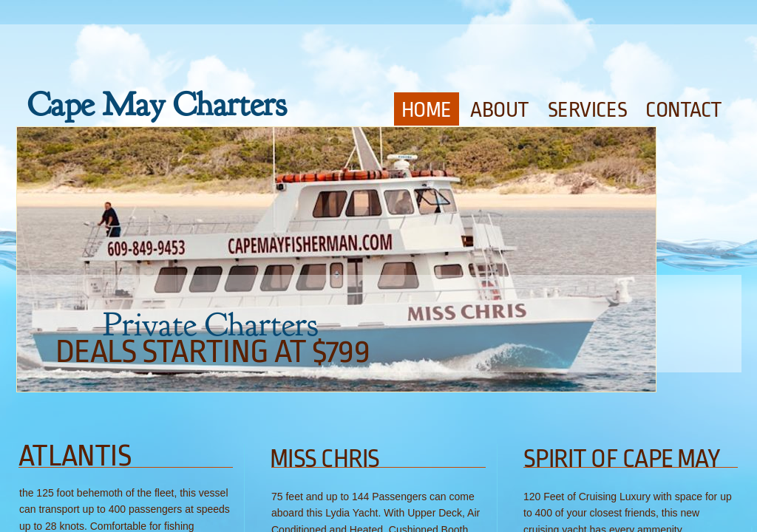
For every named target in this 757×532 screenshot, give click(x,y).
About (500, 110)
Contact (684, 110)
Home (427, 110)
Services (587, 110)
